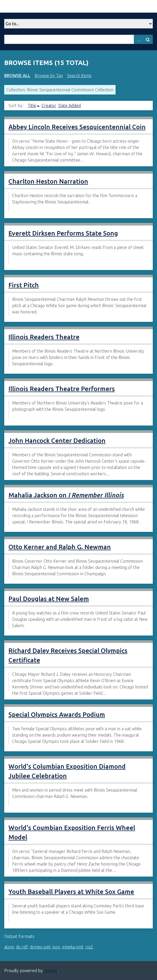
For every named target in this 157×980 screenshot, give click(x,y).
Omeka (51, 971)
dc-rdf (22, 947)
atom (9, 947)
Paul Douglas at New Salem (49, 599)
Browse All (17, 76)
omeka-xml (73, 947)
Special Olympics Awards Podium (57, 715)
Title (32, 106)
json (56, 947)
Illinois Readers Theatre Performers (62, 389)
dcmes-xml (40, 947)
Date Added (70, 106)
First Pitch (24, 285)
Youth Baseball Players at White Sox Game (71, 892)
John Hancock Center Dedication (57, 441)
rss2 (89, 947)
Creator (49, 106)
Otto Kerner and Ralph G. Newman (60, 547)
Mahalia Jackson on (66, 495)
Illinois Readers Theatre (44, 337)
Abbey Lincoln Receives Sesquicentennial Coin (77, 127)
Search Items (79, 76)
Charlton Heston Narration (48, 181)
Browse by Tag (49, 76)
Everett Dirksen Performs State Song (63, 233)
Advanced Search (139, 39)
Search (148, 39)
